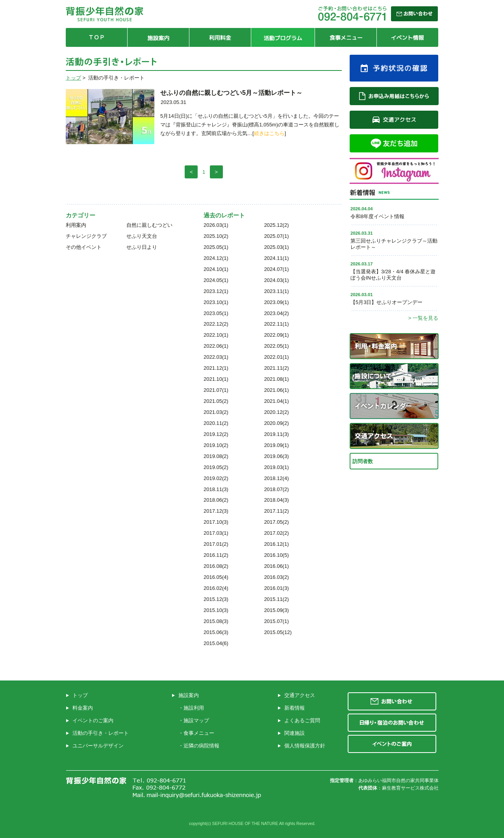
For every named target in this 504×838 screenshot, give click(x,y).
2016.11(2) (216, 555)
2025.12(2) (277, 225)
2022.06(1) (216, 346)
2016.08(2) (216, 566)
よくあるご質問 (302, 720)
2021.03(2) (216, 412)
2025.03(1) (277, 247)
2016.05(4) (216, 577)
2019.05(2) (216, 467)
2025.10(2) (216, 236)
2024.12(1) (216, 258)
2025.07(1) (277, 236)
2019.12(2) (216, 434)
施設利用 (194, 708)
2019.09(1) (277, 445)
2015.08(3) (216, 621)
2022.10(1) (216, 335)
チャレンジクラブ (86, 236)
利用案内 (76, 225)
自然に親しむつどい (149, 225)
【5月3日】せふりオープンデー (386, 302)
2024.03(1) (277, 280)
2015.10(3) (216, 610)
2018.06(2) (216, 500)
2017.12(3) (216, 511)
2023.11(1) (277, 291)
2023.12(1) (216, 291)
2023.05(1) (216, 313)
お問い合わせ (392, 701)
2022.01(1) (277, 357)
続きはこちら (269, 133)
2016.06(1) (277, 566)
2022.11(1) (277, 324)
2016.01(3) (277, 588)
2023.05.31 (173, 102)
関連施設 (295, 733)
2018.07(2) (277, 489)
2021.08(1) (277, 379)
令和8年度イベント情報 (377, 216)
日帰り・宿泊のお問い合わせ (392, 723)
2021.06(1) (277, 390)
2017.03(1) (216, 533)
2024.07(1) (277, 269)
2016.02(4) (216, 588)
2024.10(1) (216, 269)
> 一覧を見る (423, 318)
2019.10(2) (216, 445)
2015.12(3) (216, 599)
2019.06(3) (277, 456)
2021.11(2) (277, 368)
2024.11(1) (277, 258)
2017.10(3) (216, 522)
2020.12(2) (277, 412)
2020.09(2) (277, 423)
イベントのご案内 (93, 720)
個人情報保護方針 (305, 746)
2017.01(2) (216, 544)
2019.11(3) (277, 434)
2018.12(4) (277, 478)
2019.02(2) (216, 478)
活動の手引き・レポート (101, 733)
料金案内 (83, 708)
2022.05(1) (277, 346)
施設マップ (196, 720)
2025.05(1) (216, 247)
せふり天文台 (142, 236)
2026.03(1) (216, 225)
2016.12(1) (277, 544)
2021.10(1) (216, 379)
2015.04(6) (216, 643)
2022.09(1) (277, 335)
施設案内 (189, 695)
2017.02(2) (277, 533)
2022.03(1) (216, 357)
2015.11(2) (277, 599)
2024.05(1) (216, 280)
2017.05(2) (277, 522)
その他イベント (84, 247)
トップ (73, 78)
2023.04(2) (277, 313)
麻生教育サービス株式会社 (410, 788)
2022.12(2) (216, 324)
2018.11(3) (216, 489)
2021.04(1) (277, 401)
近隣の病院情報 (201, 746)
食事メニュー (199, 733)
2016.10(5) (277, 555)
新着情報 (295, 708)
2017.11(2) (277, 511)
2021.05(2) (216, 401)
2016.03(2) (277, 577)
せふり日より (142, 247)
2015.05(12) (278, 632)
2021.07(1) (216, 390)
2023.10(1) (216, 302)
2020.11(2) (216, 423)
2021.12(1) (216, 368)
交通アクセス (300, 695)
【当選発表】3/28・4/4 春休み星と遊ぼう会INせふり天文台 (393, 275)
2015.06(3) (216, 632)
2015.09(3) (277, 610)
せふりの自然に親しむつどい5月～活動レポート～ (231, 93)
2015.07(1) (277, 621)
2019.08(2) (216, 456)
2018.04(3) (277, 500)
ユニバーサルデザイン (98, 746)
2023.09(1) (277, 302)
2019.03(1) (277, 467)
